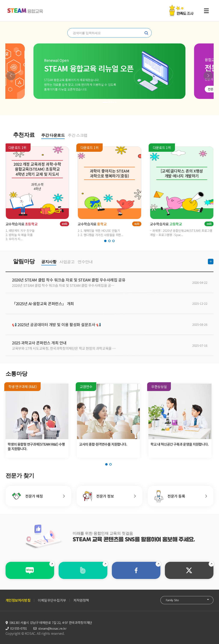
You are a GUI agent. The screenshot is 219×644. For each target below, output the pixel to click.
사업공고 (67, 262)
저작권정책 (81, 600)
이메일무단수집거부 (52, 600)
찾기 (146, 33)
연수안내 (85, 262)
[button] (11, 76)
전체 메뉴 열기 (206, 11)
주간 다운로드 (53, 135)
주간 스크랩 (78, 135)
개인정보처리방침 (18, 600)
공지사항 (49, 262)
